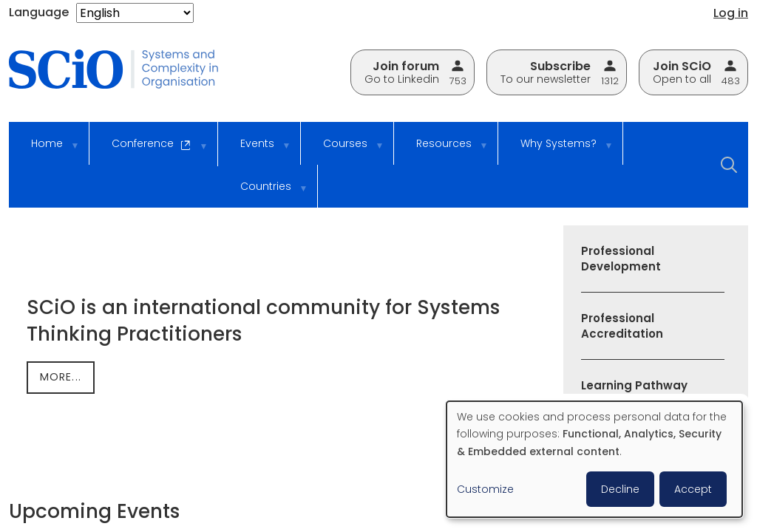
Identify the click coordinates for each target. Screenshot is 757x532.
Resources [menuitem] (442, 150)
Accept (693, 489)
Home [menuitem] (45, 150)
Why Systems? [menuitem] (557, 150)
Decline (620, 489)
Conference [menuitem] (150, 151)
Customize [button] (485, 489)
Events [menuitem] (255, 150)
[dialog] (594, 459)
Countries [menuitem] (264, 193)
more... (61, 377)
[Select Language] (135, 13)
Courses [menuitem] (343, 150)
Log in (731, 13)
